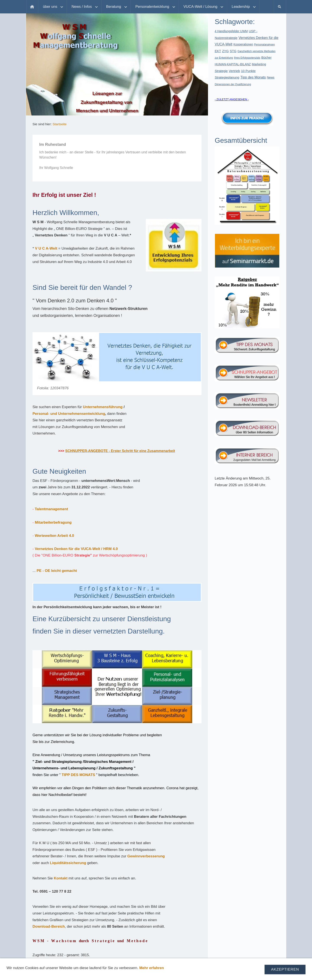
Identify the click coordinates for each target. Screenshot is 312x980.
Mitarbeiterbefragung (53, 522)
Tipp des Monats (253, 77)
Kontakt (61, 878)
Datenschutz (134, 973)
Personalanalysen (264, 45)
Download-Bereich (49, 926)
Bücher (266, 57)
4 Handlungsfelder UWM (231, 31)
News (271, 77)
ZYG (225, 51)
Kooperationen (243, 44)
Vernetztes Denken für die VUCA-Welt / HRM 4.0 (76, 549)
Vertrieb (234, 71)
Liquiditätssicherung (68, 863)
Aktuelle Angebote (180, 973)
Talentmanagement (51, 509)
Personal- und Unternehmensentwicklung (69, 414)
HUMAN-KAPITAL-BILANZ (233, 64)
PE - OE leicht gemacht (57, 571)
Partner (205, 973)
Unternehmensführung (103, 407)
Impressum (110, 973)
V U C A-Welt (46, 248)
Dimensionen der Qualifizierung (233, 84)
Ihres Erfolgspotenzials (247, 58)
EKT (218, 51)
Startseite (60, 124)
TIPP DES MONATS (78, 775)
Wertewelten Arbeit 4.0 (54, 536)
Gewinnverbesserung (146, 856)
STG (233, 51)
